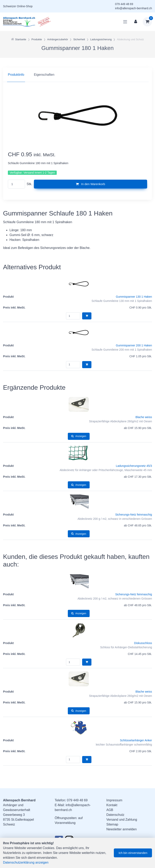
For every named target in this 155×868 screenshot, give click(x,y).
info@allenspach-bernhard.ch (134, 8)
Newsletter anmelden (121, 829)
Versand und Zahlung (122, 820)
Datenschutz (115, 815)
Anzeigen (79, 436)
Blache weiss (144, 417)
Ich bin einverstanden (133, 853)
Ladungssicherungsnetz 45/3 (134, 466)
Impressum (114, 800)
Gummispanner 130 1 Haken (134, 297)
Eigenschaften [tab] (44, 75)
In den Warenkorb (91, 184)
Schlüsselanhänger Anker (136, 740)
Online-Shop (25, 6)
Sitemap (112, 824)
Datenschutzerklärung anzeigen (26, 862)
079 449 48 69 (124, 4)
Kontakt (112, 805)
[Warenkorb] (147, 22)
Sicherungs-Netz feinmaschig (134, 515)
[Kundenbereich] (136, 22)
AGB (110, 810)
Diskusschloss (143, 643)
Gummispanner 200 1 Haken (134, 345)
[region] (77, 75)
